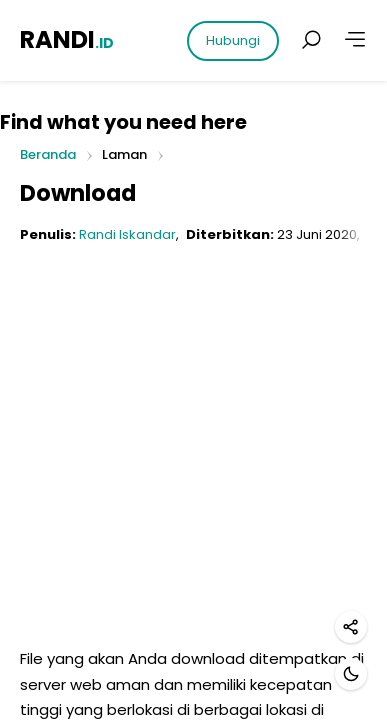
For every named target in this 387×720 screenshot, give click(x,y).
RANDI (67, 39)
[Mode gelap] (351, 674)
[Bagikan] (351, 627)
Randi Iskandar (127, 234)
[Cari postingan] (311, 40)
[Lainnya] (355, 40)
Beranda (48, 155)
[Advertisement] (193, 452)
